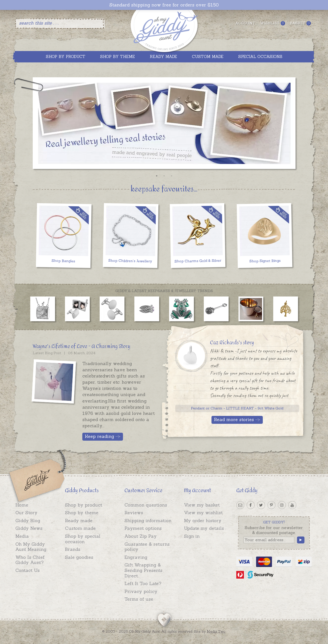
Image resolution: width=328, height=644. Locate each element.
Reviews (134, 513)
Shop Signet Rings (265, 261)
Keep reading (99, 436)
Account (245, 23)
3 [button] (172, 176)
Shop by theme (82, 513)
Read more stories (234, 419)
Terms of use (139, 599)
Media (22, 536)
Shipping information (148, 521)
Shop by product (84, 505)
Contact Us (28, 570)
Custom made (80, 528)
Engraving (136, 557)
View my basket (202, 505)
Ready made (79, 521)
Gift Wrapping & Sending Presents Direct (143, 570)
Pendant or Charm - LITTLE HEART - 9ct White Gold (237, 408)
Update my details (204, 528)
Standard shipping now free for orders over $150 (164, 5)
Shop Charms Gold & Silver (198, 261)
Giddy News (29, 528)
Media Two (216, 631)
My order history (203, 521)
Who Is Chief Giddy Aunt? (30, 560)
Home (22, 505)
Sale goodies (79, 557)
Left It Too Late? (143, 583)
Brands (73, 549)
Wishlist (273, 23)
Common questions (146, 505)
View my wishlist (203, 513)
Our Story (26, 513)
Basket (300, 23)
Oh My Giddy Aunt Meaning (31, 547)
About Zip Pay (141, 536)
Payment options (143, 528)
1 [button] (157, 176)
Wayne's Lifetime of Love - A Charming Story (82, 346)
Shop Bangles (63, 261)
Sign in (192, 536)
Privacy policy (141, 591)
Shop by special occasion (83, 539)
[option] (164, 124)
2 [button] (164, 176)
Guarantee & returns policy (147, 547)
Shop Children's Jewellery (130, 261)
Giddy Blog (28, 521)
